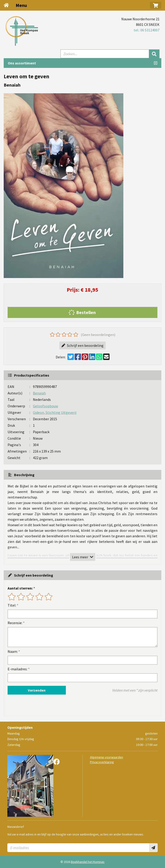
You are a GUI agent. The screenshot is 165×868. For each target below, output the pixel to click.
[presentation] (37, 705)
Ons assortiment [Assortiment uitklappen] (22, 63)
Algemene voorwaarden (107, 757)
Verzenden (37, 690)
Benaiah (39, 393)
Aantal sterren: (20, 588)
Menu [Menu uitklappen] (21, 5)
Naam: (13, 651)
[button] (156, 5)
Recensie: (15, 623)
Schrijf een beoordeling (82, 345)
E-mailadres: (17, 669)
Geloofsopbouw (45, 406)
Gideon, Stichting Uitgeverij (55, 412)
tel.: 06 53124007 (147, 30)
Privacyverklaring (102, 762)
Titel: (12, 605)
